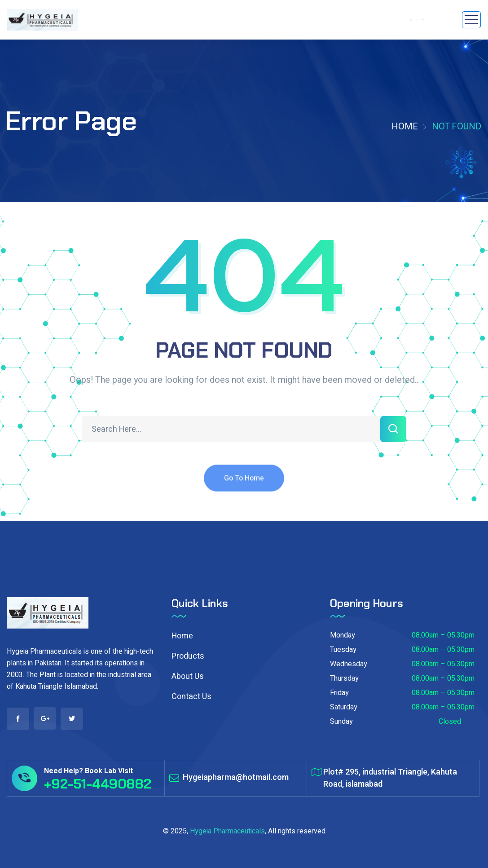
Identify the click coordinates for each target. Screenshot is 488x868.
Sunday (341, 722)
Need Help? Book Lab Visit (88, 771)
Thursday (344, 678)
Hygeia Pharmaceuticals (227, 831)
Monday (343, 635)
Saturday (344, 707)
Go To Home (244, 486)
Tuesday (343, 650)
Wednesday (349, 664)
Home (405, 126)
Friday (339, 693)
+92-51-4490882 (98, 784)
